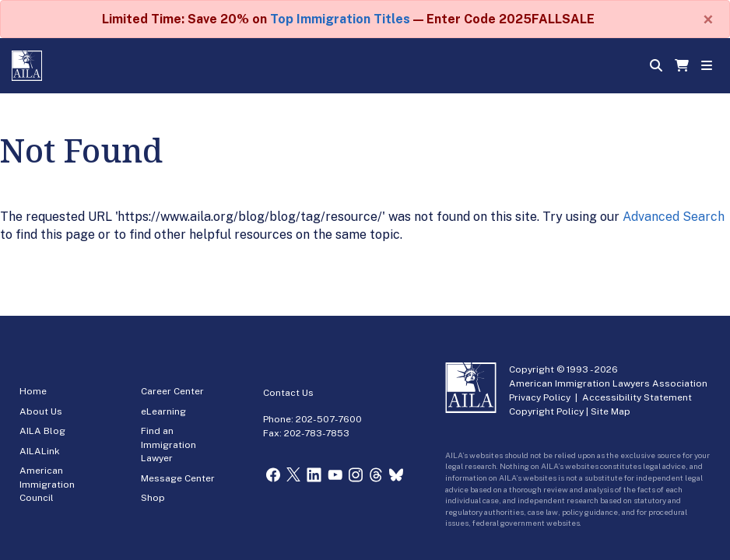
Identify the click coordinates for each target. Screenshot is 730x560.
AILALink (40, 451)
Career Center (172, 391)
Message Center (178, 478)
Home (33, 391)
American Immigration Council (47, 484)
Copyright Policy (546, 411)
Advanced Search (674, 217)
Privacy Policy (540, 397)
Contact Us (288, 393)
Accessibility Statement (637, 397)
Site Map (611, 411)
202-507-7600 (329, 419)
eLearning (163, 411)
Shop (153, 498)
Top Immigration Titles (340, 19)
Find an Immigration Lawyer (168, 444)
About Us (41, 411)
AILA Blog (42, 431)
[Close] (708, 19)
